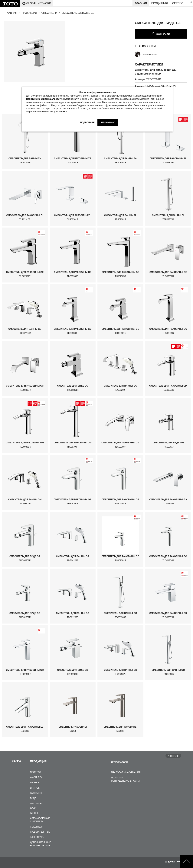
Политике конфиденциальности (44, 99)
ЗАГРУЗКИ (163, 34)
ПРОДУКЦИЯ (29, 13)
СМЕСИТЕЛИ (49, 13)
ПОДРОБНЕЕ (87, 123)
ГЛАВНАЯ (11, 13)
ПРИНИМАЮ (108, 123)
